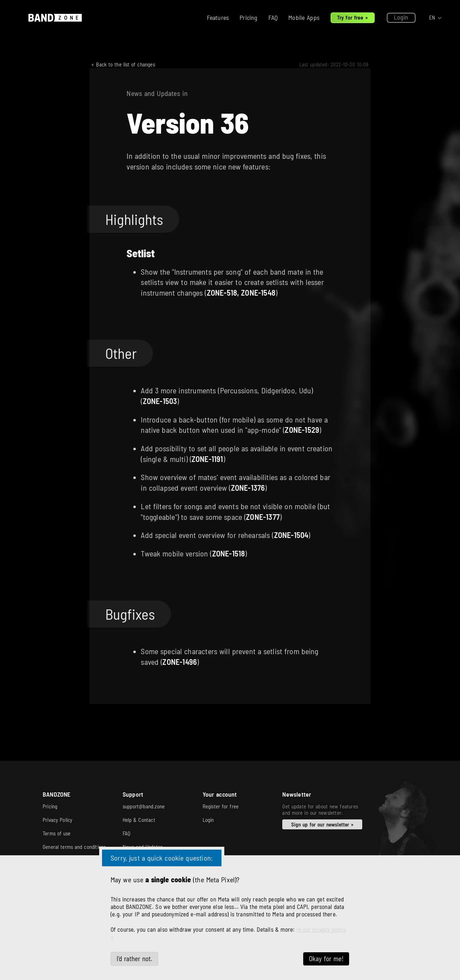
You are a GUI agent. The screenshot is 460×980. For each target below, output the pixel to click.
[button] (436, 18)
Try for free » (353, 17)
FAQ (273, 17)
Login (401, 17)
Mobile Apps (304, 17)
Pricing (248, 17)
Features (218, 17)
